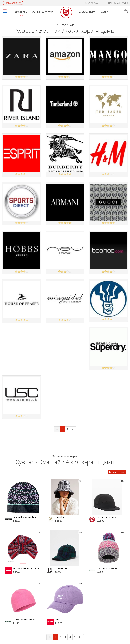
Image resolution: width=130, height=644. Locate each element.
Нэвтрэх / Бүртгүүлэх (115, 3)
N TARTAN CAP (61, 568)
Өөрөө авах (87, 12)
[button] (126, 12)
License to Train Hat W (106, 517)
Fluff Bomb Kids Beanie (107, 568)
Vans (57, 620)
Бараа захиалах (13, 3)
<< (57, 429)
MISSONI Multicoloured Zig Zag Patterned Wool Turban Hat (26, 569)
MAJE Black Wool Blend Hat (25, 517)
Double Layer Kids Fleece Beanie (24, 621)
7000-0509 (91, 3)
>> (73, 429)
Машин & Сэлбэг (43, 12)
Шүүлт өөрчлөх (117, 472)
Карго (105, 12)
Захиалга (21, 12)
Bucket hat (60, 517)
